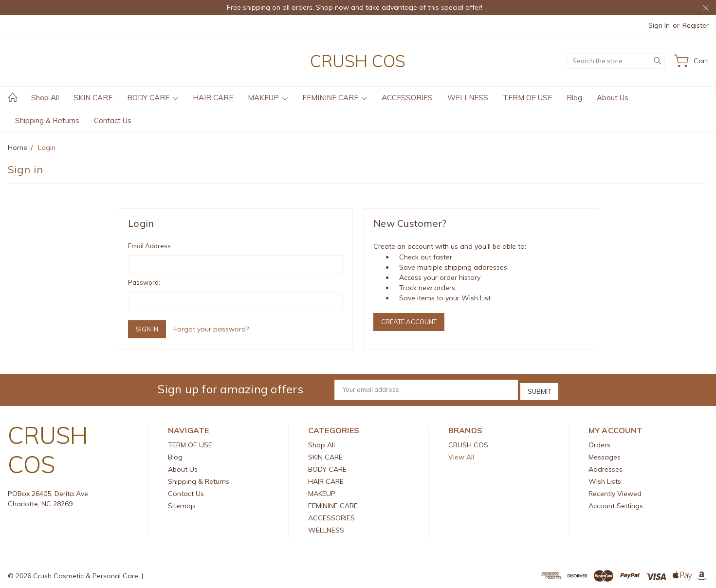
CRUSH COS (468, 442)
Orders (599, 442)
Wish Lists (605, 479)
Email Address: (150, 246)
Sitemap (182, 503)
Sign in (659, 25)
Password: (144, 282)
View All (461, 455)
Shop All (45, 98)
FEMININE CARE (335, 98)
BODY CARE (153, 98)
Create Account (409, 322)
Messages (605, 455)
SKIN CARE (93, 98)
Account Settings (616, 503)
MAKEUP (268, 98)
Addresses (606, 467)
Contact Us (113, 120)
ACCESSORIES (407, 98)
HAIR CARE (213, 98)
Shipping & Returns (47, 120)
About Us (613, 98)
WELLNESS (468, 98)
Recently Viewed (615, 491)
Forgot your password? (211, 329)
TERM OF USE (527, 98)
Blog (574, 98)
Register (696, 25)
